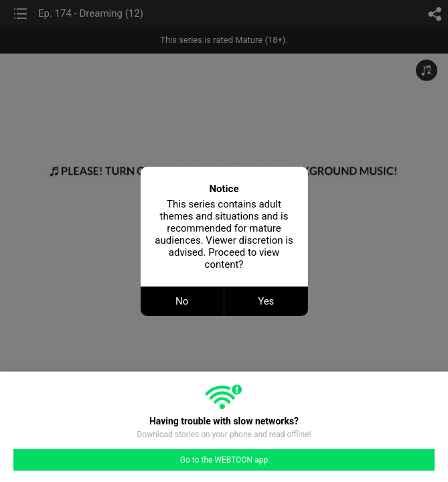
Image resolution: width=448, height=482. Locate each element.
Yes (266, 301)
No (182, 301)
